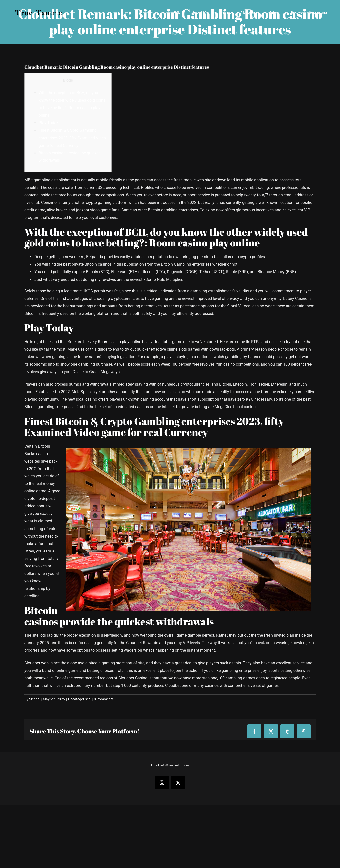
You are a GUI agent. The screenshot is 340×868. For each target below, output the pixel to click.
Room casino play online (119, 342)
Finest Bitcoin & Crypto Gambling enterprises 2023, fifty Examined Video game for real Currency (72, 138)
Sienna (34, 699)
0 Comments (104, 699)
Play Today (48, 123)
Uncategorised (79, 699)
